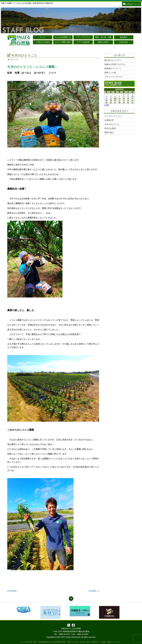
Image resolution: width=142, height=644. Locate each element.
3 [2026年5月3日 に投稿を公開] (132, 94)
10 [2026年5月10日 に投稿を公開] (132, 97)
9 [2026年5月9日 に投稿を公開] (128, 97)
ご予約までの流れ (43, 42)
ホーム (43, 37)
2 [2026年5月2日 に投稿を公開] (128, 94)
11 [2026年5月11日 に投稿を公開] (106, 99)
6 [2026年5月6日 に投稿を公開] (115, 97)
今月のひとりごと (112, 124)
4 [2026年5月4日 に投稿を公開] (106, 97)
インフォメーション (113, 116)
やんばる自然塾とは (63, 37)
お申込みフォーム (132, 4)
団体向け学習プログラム (115, 64)
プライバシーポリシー (114, 77)
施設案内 (124, 37)
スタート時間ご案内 (63, 42)
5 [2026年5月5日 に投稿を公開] (111, 97)
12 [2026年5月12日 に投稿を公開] (111, 99)
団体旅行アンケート (113, 68)
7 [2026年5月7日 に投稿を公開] (119, 97)
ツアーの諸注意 (83, 42)
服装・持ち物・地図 (103, 37)
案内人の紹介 (103, 42)
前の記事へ (13, 591)
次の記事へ (93, 591)
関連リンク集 (110, 73)
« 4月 (107, 105)
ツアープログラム (83, 37)
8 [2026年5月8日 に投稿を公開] (124, 97)
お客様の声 (109, 120)
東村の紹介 (109, 132)
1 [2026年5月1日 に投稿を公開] (124, 94)
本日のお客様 (110, 128)
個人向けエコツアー (113, 60)
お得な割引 (124, 42)
